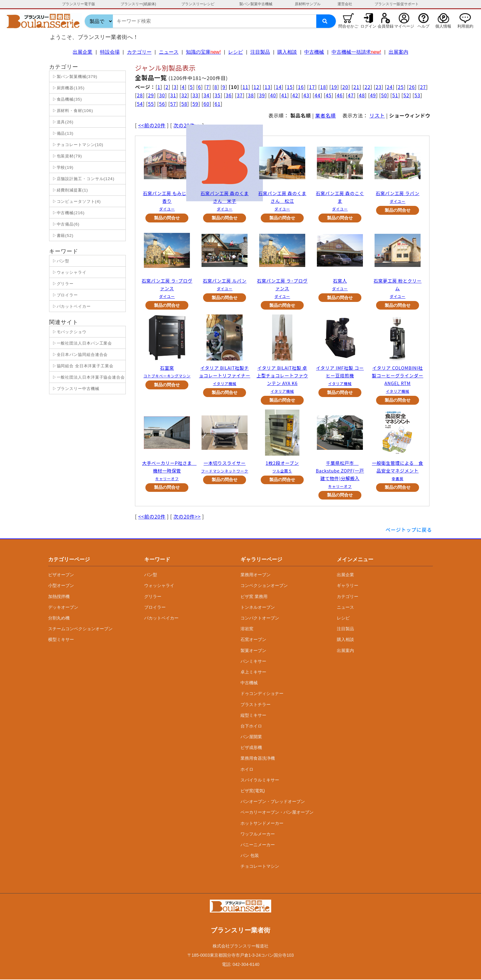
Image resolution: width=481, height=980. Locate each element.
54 (140, 104)
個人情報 (443, 26)
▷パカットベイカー (71, 306)
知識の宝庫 (203, 52)
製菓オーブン (253, 651)
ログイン (368, 26)
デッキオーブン (63, 608)
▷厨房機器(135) (68, 88)
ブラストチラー (256, 705)
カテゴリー (139, 52)
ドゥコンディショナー (262, 694)
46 (340, 95)
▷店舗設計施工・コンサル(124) (83, 179)
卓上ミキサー (253, 673)
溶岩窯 (247, 630)
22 (367, 87)
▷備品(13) (62, 133)
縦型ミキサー (253, 716)
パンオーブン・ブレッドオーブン (273, 802)
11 (245, 87)
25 (401, 87)
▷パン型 (60, 261)
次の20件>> (187, 517)
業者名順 (326, 115)
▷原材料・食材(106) (72, 111)
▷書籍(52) (62, 235)
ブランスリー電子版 (79, 4)
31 (173, 95)
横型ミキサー (61, 640)
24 (390, 87)
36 (229, 95)
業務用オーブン (256, 576)
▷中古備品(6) (65, 224)
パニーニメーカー (258, 845)
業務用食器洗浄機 (258, 759)
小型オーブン (61, 586)
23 (378, 87)
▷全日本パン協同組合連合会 (79, 355)
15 (290, 87)
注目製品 (260, 52)
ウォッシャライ (159, 586)
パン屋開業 (251, 738)
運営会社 (345, 4)
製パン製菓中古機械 (256, 4)
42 (295, 95)
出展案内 (398, 52)
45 (328, 95)
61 (218, 104)
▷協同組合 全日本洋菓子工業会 (82, 366)
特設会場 (110, 52)
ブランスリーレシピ (198, 4)
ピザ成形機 (251, 748)
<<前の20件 (152, 125)
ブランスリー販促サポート (397, 4)
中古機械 (314, 52)
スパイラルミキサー (260, 781)
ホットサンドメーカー (262, 824)
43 (306, 95)
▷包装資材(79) (66, 156)
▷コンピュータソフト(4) (76, 201)
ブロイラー (155, 608)
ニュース (169, 52)
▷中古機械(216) (68, 213)
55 (151, 104)
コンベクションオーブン (264, 586)
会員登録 (386, 26)
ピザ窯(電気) (253, 792)
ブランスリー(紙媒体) (138, 4)
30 (162, 95)
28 (140, 95)
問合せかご (348, 26)
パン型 (151, 576)
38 (251, 95)
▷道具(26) (62, 122)
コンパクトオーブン (260, 619)
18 (323, 87)
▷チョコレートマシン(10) (77, 145)
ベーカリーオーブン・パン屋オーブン (277, 813)
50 (384, 95)
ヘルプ (423, 26)
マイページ (404, 26)
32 (184, 95)
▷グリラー (62, 284)
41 (284, 95)
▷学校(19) (62, 167)
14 (279, 87)
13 (268, 87)
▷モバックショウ (69, 332)
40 (273, 95)
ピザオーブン (61, 576)
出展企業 (83, 52)
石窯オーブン (253, 640)
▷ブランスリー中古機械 (75, 389)
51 (395, 95)
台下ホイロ (251, 727)
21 (356, 87)
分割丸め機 (59, 619)
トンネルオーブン (258, 608)
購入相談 (287, 52)
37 (240, 95)
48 (362, 95)
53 (417, 95)
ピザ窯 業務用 (254, 597)
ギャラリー (348, 586)
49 (373, 95)
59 (195, 104)
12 (256, 87)
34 (206, 95)
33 (195, 95)
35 (218, 95)
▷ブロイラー (64, 295)
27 (423, 87)
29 (151, 95)
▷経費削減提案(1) (69, 190)
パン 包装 (250, 856)
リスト (377, 115)
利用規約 (465, 26)
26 (412, 87)
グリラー (153, 597)
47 (351, 95)
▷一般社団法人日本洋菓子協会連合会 (88, 377)
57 (173, 104)
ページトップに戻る (409, 530)
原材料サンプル (308, 4)
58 (184, 104)
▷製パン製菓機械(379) (74, 77)
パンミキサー (253, 662)
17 (312, 87)
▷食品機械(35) (66, 99)
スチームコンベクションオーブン (80, 630)
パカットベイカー (161, 619)
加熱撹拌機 (59, 597)
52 (406, 95)
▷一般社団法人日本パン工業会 (81, 343)
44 (317, 95)
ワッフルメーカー (258, 835)
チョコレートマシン (260, 867)
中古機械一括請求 (356, 52)
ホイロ (247, 770)
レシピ (236, 52)
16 (301, 87)
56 (162, 104)
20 (345, 87)
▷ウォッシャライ (69, 272)
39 (262, 95)
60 (206, 104)
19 (334, 87)
